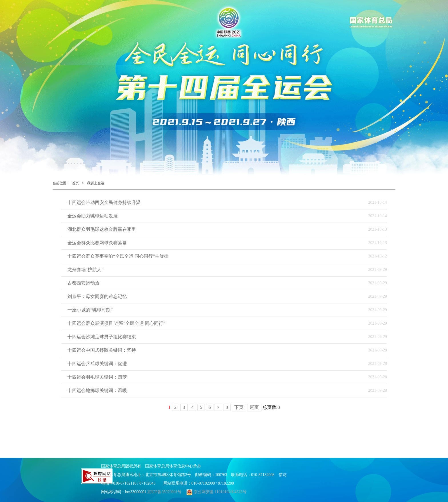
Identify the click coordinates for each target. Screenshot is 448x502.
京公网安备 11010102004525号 (216, 492)
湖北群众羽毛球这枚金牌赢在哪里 (102, 229)
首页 (75, 183)
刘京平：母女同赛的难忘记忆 (97, 296)
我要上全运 (96, 183)
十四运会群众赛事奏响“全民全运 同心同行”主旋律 (118, 256)
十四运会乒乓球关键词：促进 (97, 364)
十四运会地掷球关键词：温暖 (97, 390)
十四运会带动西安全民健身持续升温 (104, 202)
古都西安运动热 (83, 283)
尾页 (254, 407)
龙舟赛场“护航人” (85, 270)
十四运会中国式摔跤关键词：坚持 (102, 350)
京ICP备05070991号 (164, 492)
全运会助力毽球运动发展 (93, 216)
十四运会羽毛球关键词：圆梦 (97, 377)
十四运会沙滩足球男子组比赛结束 (102, 337)
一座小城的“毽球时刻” (90, 310)
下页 (239, 407)
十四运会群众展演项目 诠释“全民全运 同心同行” (116, 323)
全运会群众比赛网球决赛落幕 (97, 243)
